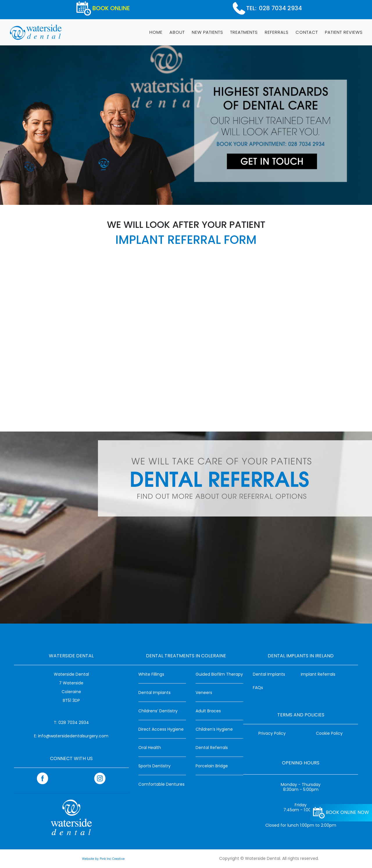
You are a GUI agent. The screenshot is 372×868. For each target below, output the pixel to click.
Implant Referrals (318, 674)
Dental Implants (154, 693)
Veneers (204, 693)
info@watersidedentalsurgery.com (73, 736)
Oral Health (150, 748)
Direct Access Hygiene (161, 729)
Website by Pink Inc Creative (103, 859)
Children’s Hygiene (214, 729)
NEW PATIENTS (208, 32)
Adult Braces (208, 711)
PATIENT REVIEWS (344, 32)
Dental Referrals (212, 748)
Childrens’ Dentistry (158, 711)
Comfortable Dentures (161, 784)
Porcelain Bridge (212, 766)
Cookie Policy (329, 733)
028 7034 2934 (280, 8)
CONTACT (307, 32)
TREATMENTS (244, 32)
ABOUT (177, 32)
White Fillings (151, 674)
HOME (157, 32)
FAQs (258, 688)
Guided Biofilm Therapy (219, 674)
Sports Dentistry (154, 766)
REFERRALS (277, 32)
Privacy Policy (272, 733)
